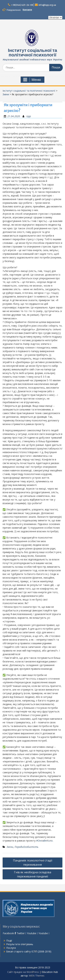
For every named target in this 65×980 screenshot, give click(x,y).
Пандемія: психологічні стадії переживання (33, 863)
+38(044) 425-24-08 (22, 5)
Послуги (11, 948)
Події (9, 941)
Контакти (27, 10)
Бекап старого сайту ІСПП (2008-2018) (29, 951)
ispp (29, 116)
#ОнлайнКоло (44, 841)
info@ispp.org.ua (47, 5)
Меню (32, 80)
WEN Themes (37, 976)
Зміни (6, 94)
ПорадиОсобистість (26, 847)
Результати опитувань (20, 944)
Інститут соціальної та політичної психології (33, 52)
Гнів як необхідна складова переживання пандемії (33, 874)
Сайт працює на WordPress (23, 972)
